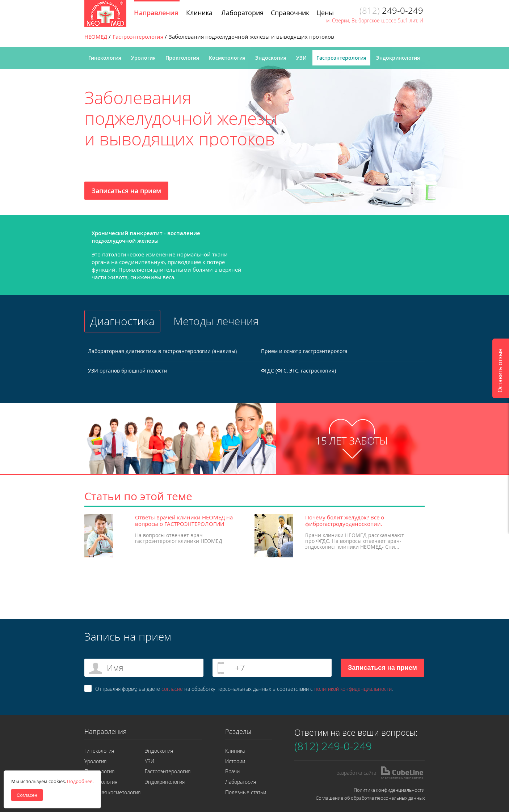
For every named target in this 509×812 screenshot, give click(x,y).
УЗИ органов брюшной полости (128, 371)
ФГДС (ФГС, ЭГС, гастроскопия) (298, 371)
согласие (172, 689)
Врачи (232, 771)
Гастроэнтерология (341, 58)
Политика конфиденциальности (389, 790)
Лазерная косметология (112, 792)
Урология (143, 58)
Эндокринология (398, 58)
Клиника (235, 751)
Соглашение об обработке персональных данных (370, 798)
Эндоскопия (271, 58)
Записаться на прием (126, 191)
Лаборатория (241, 782)
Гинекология (105, 58)
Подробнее (80, 781)
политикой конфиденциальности (353, 689)
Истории (235, 761)
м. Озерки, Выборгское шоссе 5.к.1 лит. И (375, 20)
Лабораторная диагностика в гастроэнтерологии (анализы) (162, 351)
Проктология (182, 58)
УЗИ (301, 58)
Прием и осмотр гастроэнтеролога (304, 351)
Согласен (27, 795)
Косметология (227, 58)
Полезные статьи (246, 792)
